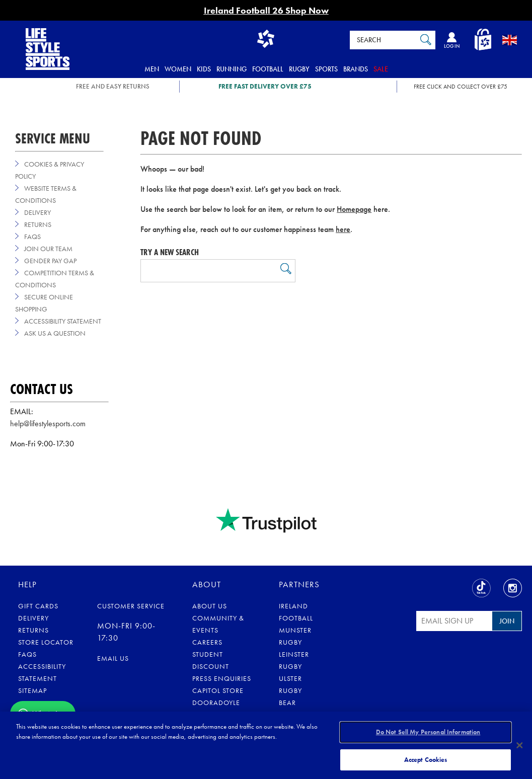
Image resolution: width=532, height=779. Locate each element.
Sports (326, 69)
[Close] (520, 745)
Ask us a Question (55, 333)
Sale (381, 69)
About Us (210, 606)
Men (152, 69)
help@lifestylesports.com (48, 423)
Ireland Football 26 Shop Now (266, 10)
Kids (204, 69)
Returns (38, 224)
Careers (207, 642)
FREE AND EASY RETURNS (113, 86)
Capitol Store (218, 690)
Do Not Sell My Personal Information (428, 733)
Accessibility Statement (63, 321)
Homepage (354, 209)
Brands (356, 69)
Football (268, 69)
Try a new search (170, 252)
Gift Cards (38, 606)
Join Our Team (48, 249)
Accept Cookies (426, 758)
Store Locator (46, 642)
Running (232, 69)
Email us (113, 658)
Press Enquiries (222, 678)
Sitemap (32, 690)
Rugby (299, 69)
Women (178, 69)
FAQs (32, 237)
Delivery (37, 212)
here (343, 229)
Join (507, 621)
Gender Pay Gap (50, 261)
